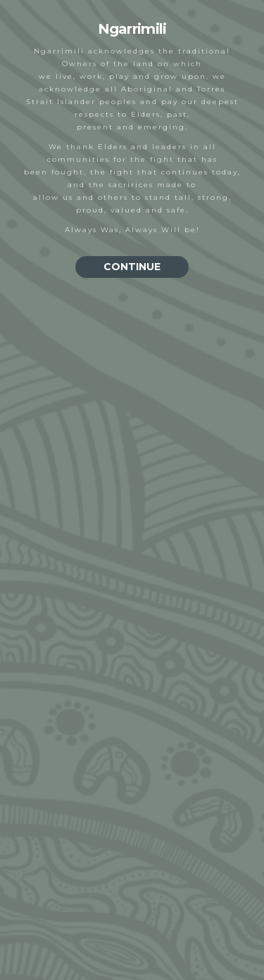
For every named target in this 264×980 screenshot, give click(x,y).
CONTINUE (132, 267)
